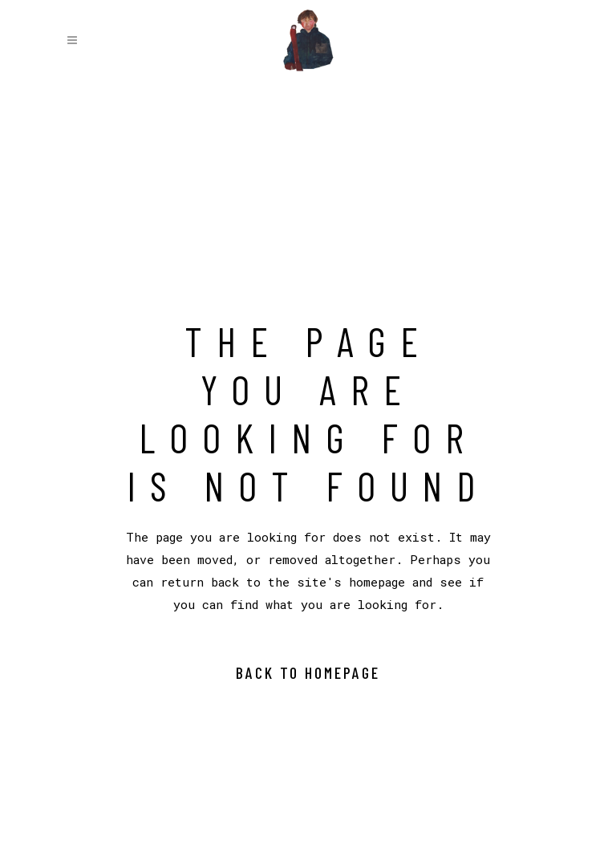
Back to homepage (308, 672)
